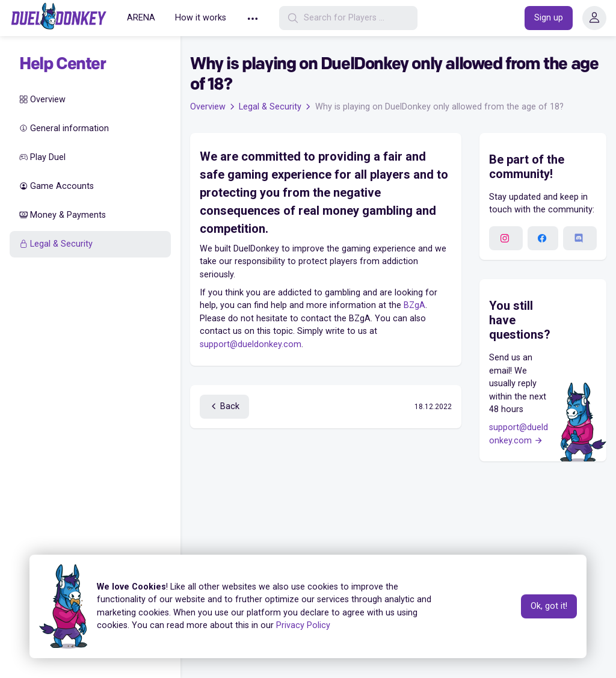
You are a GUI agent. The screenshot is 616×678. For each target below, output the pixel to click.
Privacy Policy (303, 625)
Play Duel (42, 157)
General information (64, 128)
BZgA (414, 305)
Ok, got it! (549, 606)
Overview (42, 100)
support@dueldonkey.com (251, 344)
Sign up (549, 18)
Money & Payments (63, 215)
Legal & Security (56, 244)
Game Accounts (57, 186)
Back (224, 406)
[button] (251, 18)
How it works (199, 18)
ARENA (140, 18)
